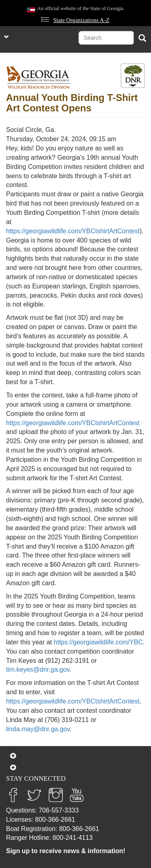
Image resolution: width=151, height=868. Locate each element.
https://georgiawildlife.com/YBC (98, 642)
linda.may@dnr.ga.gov (38, 729)
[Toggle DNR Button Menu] (133, 76)
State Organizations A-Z (81, 20)
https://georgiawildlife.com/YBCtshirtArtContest (73, 231)
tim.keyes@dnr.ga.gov (38, 670)
